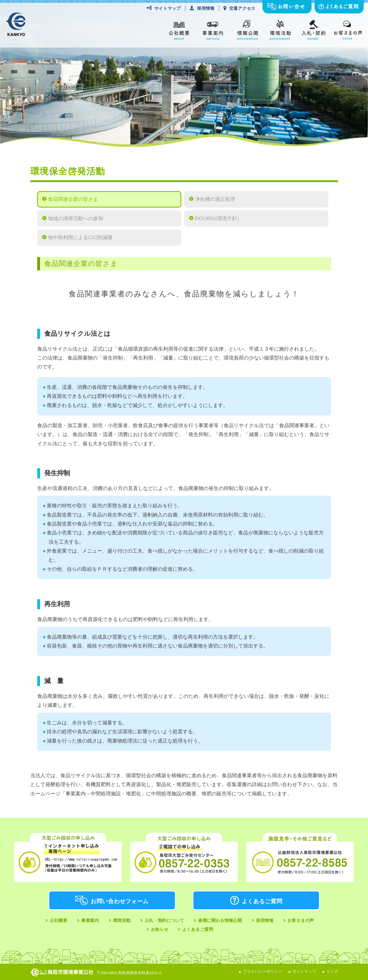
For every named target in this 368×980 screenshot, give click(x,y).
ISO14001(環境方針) (217, 218)
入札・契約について (164, 920)
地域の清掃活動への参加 (76, 218)
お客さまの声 (301, 920)
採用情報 (206, 8)
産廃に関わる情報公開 (220, 920)
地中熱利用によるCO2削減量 (80, 237)
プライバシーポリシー (262, 971)
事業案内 (90, 920)
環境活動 (122, 920)
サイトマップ (168, 8)
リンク (332, 971)
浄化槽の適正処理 (215, 199)
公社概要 (59, 920)
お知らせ (160, 929)
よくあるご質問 (262, 901)
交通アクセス (242, 8)
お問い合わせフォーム (120, 901)
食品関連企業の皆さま (73, 199)
